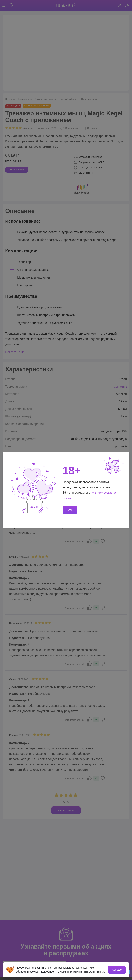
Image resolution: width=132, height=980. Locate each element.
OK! (71, 510)
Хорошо (116, 967)
